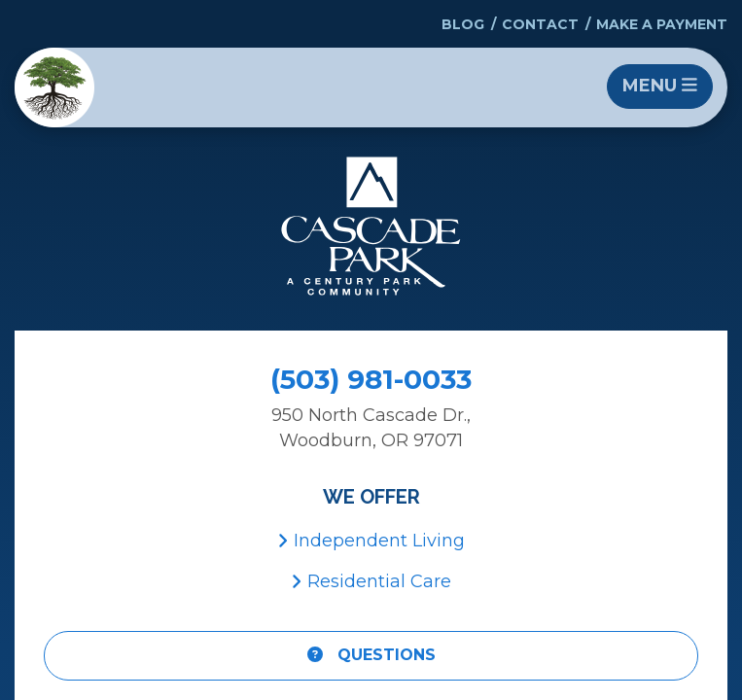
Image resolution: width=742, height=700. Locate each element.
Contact (540, 24)
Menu (660, 86)
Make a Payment (662, 24)
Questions (371, 655)
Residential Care (371, 581)
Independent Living (371, 541)
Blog (463, 24)
